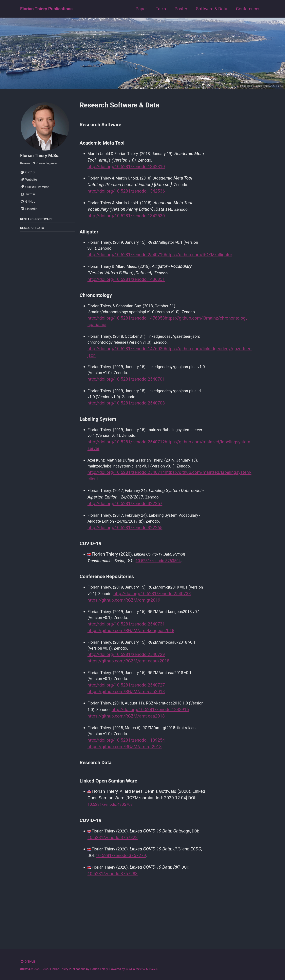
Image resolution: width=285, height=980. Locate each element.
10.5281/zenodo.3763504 (165, 586)
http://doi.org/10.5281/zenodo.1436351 (126, 284)
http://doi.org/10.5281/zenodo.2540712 (126, 458)
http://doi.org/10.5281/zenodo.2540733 (126, 626)
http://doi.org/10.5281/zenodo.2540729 (126, 689)
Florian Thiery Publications (46, 9)
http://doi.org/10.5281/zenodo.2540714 (126, 496)
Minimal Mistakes (150, 969)
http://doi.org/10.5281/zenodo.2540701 (126, 393)
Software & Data (212, 9)
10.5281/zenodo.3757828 (113, 884)
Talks (161, 9)
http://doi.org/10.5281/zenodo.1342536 (126, 194)
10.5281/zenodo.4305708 (113, 851)
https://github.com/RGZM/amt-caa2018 (126, 759)
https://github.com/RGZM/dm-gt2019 (124, 632)
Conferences (248, 9)
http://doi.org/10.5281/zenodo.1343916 (126, 752)
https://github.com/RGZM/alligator (199, 258)
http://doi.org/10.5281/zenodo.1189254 (126, 784)
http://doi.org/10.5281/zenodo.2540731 (126, 657)
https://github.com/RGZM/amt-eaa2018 (126, 727)
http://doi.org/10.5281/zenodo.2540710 (126, 258)
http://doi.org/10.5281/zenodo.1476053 (126, 330)
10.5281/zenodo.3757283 (113, 921)
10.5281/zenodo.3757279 (134, 902)
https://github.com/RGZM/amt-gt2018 (125, 791)
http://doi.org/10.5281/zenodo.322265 (125, 553)
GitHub (31, 962)
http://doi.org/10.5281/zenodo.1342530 (126, 219)
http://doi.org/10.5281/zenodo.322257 (125, 528)
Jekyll (131, 969)
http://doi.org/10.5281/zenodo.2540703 (126, 418)
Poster (181, 9)
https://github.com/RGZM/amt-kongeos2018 (131, 664)
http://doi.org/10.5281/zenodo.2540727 (126, 721)
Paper (141, 9)
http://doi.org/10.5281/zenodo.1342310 (126, 169)
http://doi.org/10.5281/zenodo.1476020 (126, 361)
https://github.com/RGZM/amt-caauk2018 (128, 695)
